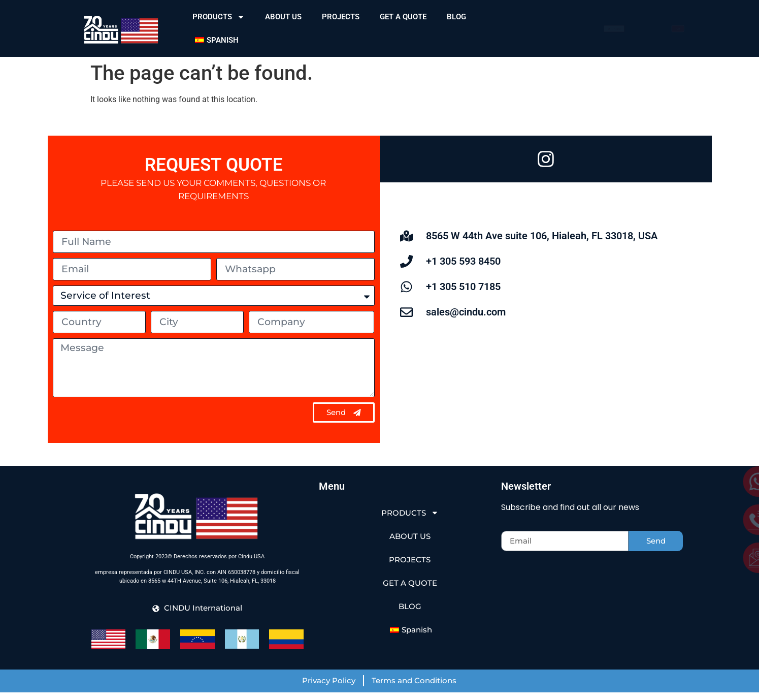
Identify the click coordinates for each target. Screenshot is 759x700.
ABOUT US (283, 17)
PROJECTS (341, 17)
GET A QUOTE (403, 17)
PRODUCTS (219, 17)
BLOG (456, 17)
